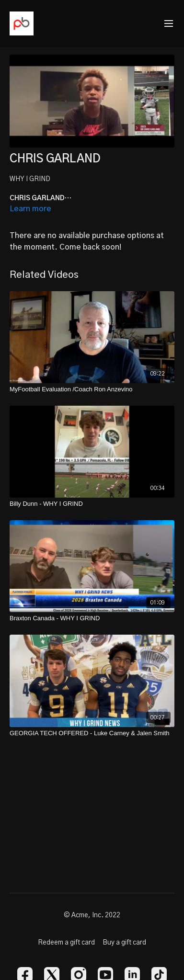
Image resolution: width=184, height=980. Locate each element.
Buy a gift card (124, 943)
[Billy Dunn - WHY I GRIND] (92, 504)
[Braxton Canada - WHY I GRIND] (92, 618)
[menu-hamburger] (169, 24)
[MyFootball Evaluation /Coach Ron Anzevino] (92, 389)
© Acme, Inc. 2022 (92, 915)
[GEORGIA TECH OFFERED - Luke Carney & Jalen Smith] (92, 733)
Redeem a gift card (66, 943)
